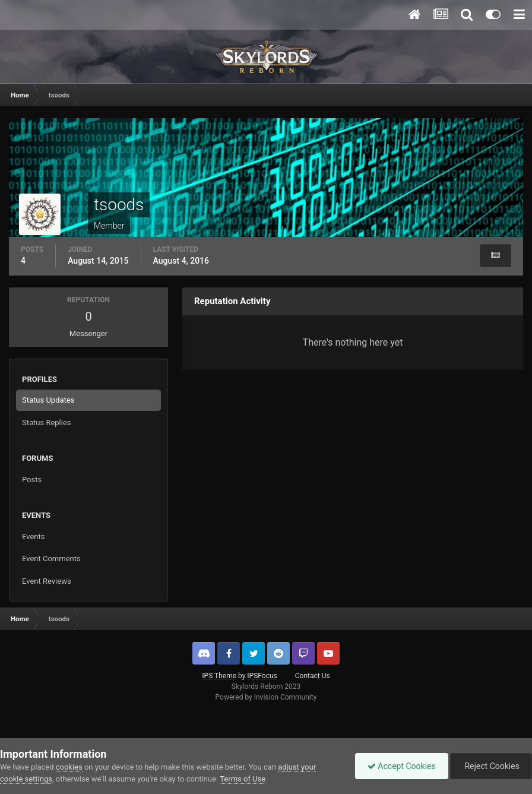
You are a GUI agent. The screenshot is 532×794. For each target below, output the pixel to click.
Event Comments (51, 559)
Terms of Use (243, 779)
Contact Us (313, 676)
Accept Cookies (402, 766)
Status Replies (47, 423)
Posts (32, 480)
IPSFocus (262, 676)
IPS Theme (219, 676)
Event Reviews (47, 581)
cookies (69, 767)
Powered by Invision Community (266, 697)
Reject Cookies (491, 766)
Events (33, 537)
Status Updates (48, 400)
